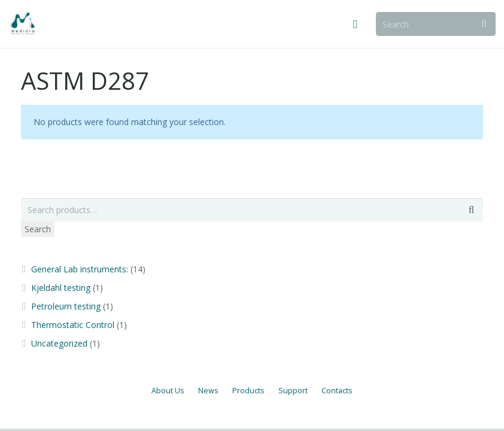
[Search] (436, 24)
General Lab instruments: (80, 269)
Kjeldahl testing (61, 288)
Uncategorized (59, 343)
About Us (168, 391)
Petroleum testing (66, 306)
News (208, 391)
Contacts (337, 391)
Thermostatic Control (73, 325)
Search (38, 229)
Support (293, 391)
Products (248, 391)
